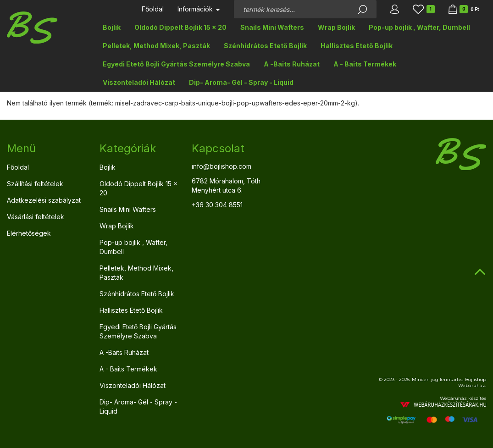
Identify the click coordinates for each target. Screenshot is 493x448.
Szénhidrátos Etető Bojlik (265, 46)
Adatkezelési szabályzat (44, 200)
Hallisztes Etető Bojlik (357, 46)
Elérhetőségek (29, 233)
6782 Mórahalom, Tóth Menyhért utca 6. (226, 185)
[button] (395, 9)
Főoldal (153, 9)
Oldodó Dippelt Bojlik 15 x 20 (180, 27)
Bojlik (112, 27)
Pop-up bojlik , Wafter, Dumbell (419, 27)
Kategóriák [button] (128, 148)
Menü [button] (21, 148)
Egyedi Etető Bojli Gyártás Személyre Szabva (176, 64)
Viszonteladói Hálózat (139, 82)
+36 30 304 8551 (217, 205)
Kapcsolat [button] (218, 148)
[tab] (46, 149)
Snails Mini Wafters (272, 27)
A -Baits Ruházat (292, 64)
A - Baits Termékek (365, 64)
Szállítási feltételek (35, 184)
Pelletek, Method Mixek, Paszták (156, 46)
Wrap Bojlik (336, 27)
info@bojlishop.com (222, 166)
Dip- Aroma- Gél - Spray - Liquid (241, 82)
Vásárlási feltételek (36, 217)
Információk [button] (199, 9)
